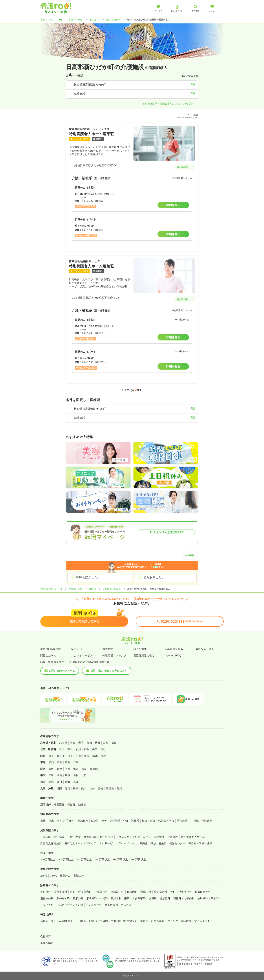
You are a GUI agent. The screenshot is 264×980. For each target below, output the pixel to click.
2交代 (44, 876)
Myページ (77, 649)
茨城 (87, 756)
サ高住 (144, 843)
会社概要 (46, 936)
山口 (84, 775)
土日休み (81, 921)
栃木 (95, 756)
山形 (106, 743)
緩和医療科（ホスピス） (119, 905)
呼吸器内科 (85, 892)
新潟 (62, 749)
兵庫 (68, 769)
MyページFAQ (173, 655)
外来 (51, 821)
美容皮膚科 (60, 892)
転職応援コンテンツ (114, 655)
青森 (73, 743)
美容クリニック (141, 837)
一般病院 (46, 837)
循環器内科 (117, 892)
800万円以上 (139, 859)
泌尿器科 (165, 898)
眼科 (127, 898)
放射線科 (203, 898)
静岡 (68, 762)
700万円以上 (120, 859)
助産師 (82, 805)
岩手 (81, 743)
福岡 (59, 788)
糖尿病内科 (161, 892)
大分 (92, 788)
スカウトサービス (82, 655)
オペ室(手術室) (66, 821)
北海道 (92, 20)
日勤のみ (65, 876)
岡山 (59, 775)
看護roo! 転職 (76, 20)
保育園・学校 (166, 821)
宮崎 (100, 788)
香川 (59, 782)
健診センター (177, 843)
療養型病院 (90, 837)
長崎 (76, 788)
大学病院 (59, 837)
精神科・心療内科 (184, 898)
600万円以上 (102, 859)
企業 (210, 843)
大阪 (51, 769)
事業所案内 (47, 943)
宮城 (89, 743)
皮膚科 (153, 898)
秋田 (97, 743)
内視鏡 (195, 821)
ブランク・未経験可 (179, 921)
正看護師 (46, 805)
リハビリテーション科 (70, 905)
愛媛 (68, 782)
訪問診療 (182, 821)
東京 (51, 756)
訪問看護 (115, 821)
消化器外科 (47, 898)
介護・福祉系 (131, 821)
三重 (76, 762)
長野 (103, 749)
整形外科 (78, 898)
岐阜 (59, 762)
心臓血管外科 (203, 892)
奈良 (84, 769)
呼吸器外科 (185, 892)
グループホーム (128, 843)
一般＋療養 (74, 837)
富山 (70, 749)
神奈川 (61, 756)
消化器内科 (101, 892)
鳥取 (68, 775)
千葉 (79, 756)
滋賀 (76, 769)
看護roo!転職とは (51, 649)
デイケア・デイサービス (101, 843)
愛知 (51, 762)
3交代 (53, 876)
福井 (87, 749)
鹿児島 (110, 788)
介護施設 (173, 837)
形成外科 (92, 898)
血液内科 (132, 892)
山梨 (95, 749)
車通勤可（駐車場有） (124, 921)
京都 (59, 769)
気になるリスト (205, 649)
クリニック (123, 837)
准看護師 (59, 805)
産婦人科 (116, 898)
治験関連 (207, 821)
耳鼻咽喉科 (139, 898)
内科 (73, 892)
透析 (104, 821)
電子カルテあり (204, 921)
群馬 (103, 756)
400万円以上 (66, 859)
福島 (114, 743)
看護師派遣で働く (144, 655)
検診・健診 (149, 821)
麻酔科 (215, 898)
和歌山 (94, 769)
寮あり (144, 921)
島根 (76, 775)
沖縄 (120, 788)
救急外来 (83, 821)
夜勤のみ (79, 876)
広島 (51, 775)
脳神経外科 (63, 898)
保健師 (71, 805)
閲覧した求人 (48, 655)
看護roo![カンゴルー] (51, 20)
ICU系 (95, 821)
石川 (78, 749)
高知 (76, 782)
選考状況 (108, 649)
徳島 (51, 782)
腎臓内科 (146, 892)
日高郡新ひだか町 (112, 20)
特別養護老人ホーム (193, 837)
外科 (173, 892)
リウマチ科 (47, 905)
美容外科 (46, 892)
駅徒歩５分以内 (99, 921)
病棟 (43, 821)
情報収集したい (154, 577)
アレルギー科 (94, 905)
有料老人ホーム (74, 843)
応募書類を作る (174, 649)
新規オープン (48, 921)
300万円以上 (48, 859)
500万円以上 (84, 859)
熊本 (84, 788)
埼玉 (70, 756)
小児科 (104, 898)
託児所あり (158, 921)
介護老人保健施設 (51, 843)
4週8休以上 (66, 921)
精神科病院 (107, 837)
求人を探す (140, 649)
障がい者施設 (158, 843)
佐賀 (67, 788)
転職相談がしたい (88, 577)
